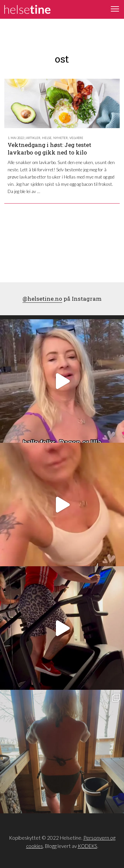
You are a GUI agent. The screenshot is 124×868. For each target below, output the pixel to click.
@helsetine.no (42, 299)
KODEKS (87, 846)
